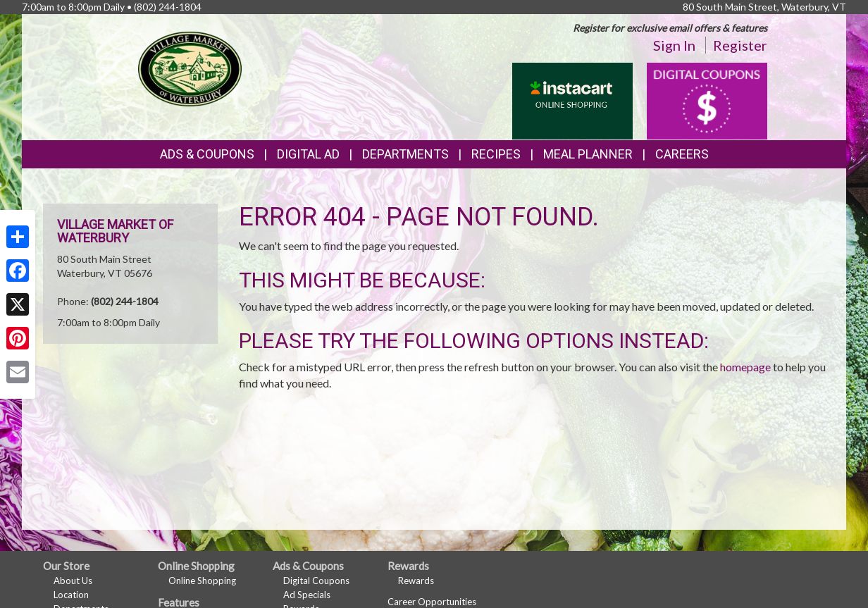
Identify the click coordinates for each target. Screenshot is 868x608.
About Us (73, 581)
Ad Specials (307, 595)
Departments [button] (405, 154)
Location (71, 595)
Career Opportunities (432, 602)
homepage (745, 367)
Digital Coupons (316, 581)
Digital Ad (308, 154)
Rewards (416, 581)
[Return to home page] (190, 67)
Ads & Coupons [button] (207, 154)
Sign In (674, 45)
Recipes (496, 154)
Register (740, 45)
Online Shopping (202, 581)
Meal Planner (588, 154)
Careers (682, 154)
